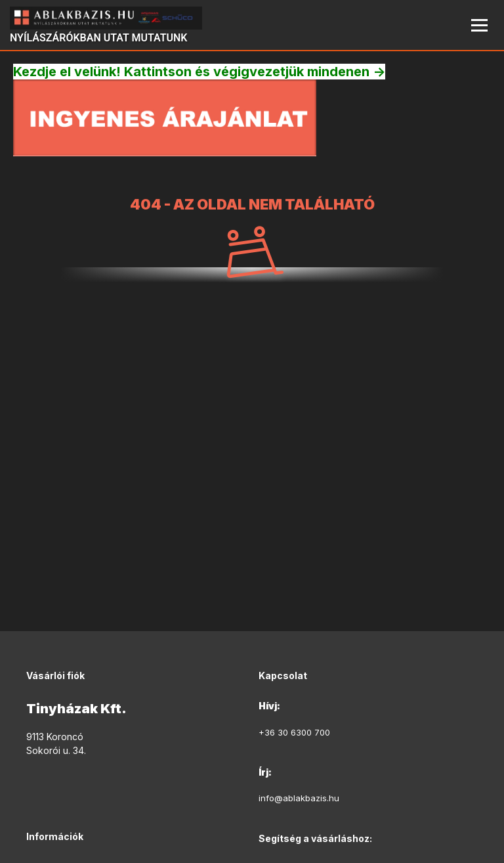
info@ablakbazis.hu (299, 798)
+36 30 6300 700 (294, 732)
